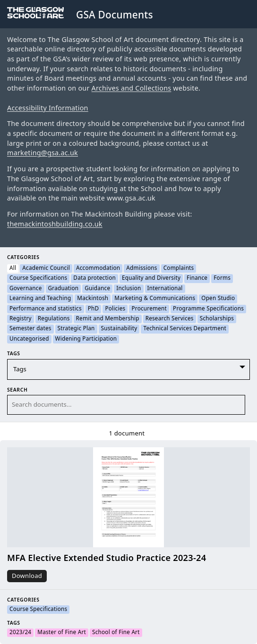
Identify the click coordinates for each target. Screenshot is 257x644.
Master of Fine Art (62, 633)
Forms (222, 278)
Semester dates (30, 329)
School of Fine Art (116, 633)
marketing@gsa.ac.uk (43, 153)
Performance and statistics (46, 309)
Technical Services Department (185, 329)
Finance (197, 278)
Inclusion (128, 289)
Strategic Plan (76, 329)
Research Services (170, 319)
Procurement (149, 309)
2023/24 (20, 633)
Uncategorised (29, 339)
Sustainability (119, 329)
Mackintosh (93, 299)
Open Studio (218, 299)
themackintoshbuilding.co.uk (55, 224)
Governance (26, 289)
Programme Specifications (208, 309)
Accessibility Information (48, 108)
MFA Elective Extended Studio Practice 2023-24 (107, 558)
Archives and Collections (132, 88)
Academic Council (46, 268)
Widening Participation (86, 339)
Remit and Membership (108, 319)
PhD (94, 309)
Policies (115, 309)
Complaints (179, 268)
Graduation (64, 289)
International (165, 289)
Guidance (97, 289)
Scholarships (217, 319)
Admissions (141, 268)
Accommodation (98, 268)
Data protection (94, 278)
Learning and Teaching (40, 299)
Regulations (54, 319)
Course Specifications (38, 278)
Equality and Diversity (151, 278)
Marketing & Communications (155, 299)
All (13, 268)
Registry (21, 319)
